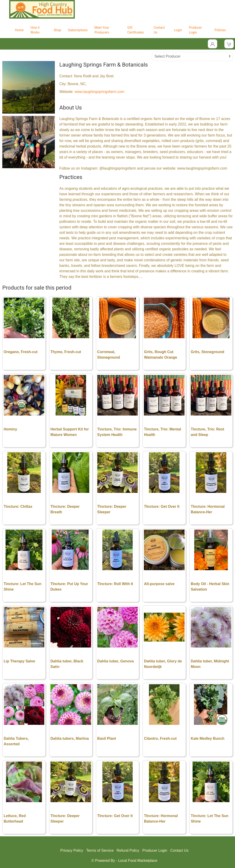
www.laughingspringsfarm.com (99, 92)
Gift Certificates (136, 30)
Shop (57, 30)
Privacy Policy (72, 850)
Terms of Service (100, 850)
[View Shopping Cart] (229, 44)
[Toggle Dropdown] (213, 44)
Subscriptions (78, 30)
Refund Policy (128, 850)
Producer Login (195, 30)
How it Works (35, 30)
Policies (220, 30)
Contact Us (159, 30)
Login (178, 30)
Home (19, 30)
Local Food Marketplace (138, 861)
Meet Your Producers (102, 30)
